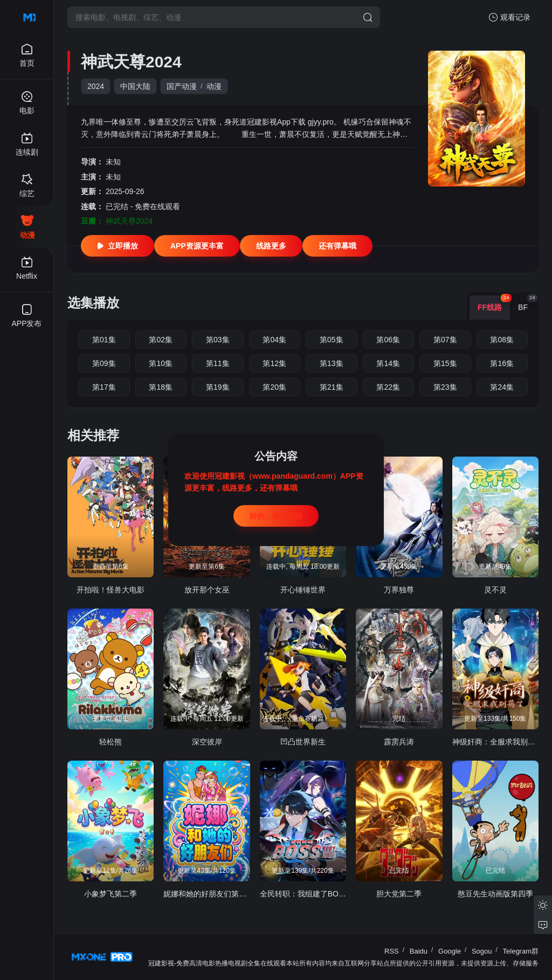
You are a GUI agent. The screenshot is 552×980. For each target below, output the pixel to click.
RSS (392, 951)
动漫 (214, 86)
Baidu (419, 951)
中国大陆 (135, 86)
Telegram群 (521, 951)
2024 (96, 86)
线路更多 (271, 246)
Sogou (482, 951)
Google (450, 951)
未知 (113, 162)
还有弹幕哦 (337, 246)
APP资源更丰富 (197, 246)
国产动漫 (182, 86)
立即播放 (118, 246)
